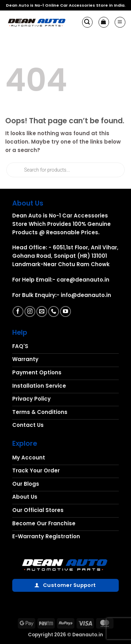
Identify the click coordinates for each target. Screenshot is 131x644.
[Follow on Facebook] (18, 311)
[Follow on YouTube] (65, 311)
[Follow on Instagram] (30, 311)
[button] (87, 22)
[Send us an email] (42, 311)
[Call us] (54, 311)
